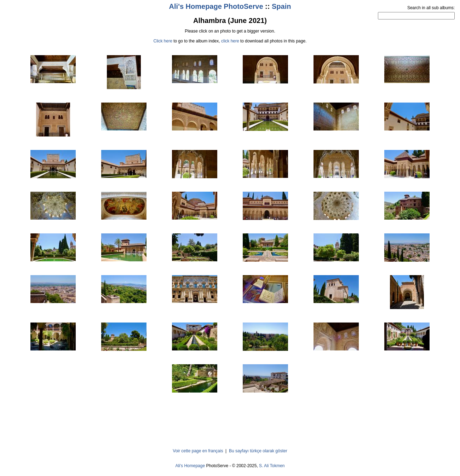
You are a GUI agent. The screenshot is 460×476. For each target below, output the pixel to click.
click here (230, 41)
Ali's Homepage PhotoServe (216, 6)
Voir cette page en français (198, 451)
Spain (281, 6)
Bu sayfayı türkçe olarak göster (258, 451)
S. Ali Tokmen (272, 466)
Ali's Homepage (190, 466)
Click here (163, 41)
